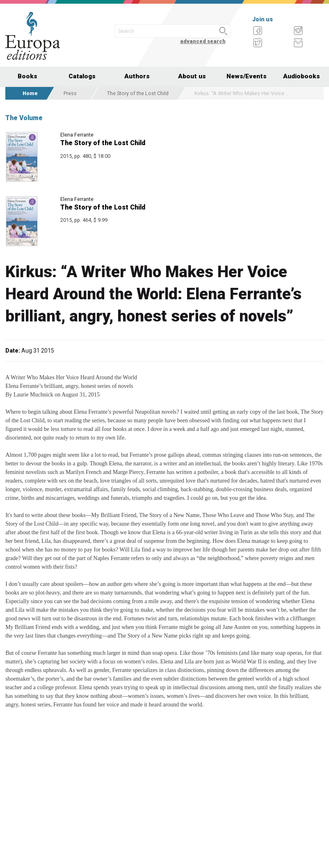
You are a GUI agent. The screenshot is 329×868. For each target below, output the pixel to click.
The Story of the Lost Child (138, 93)
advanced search (203, 41)
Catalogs (82, 76)
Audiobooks (302, 76)
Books (27, 76)
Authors (137, 76)
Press (70, 93)
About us (192, 76)
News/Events (247, 76)
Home (30, 93)
